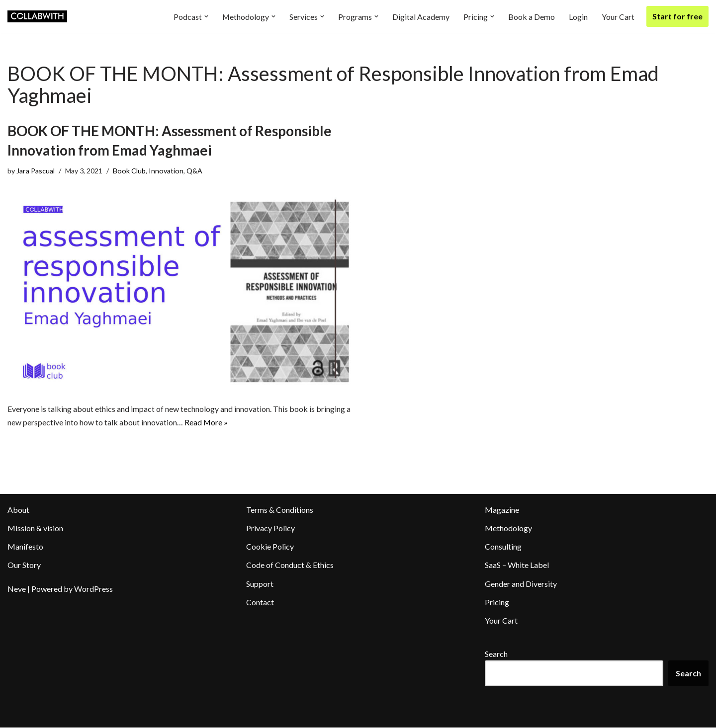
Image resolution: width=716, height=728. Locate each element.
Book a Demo (532, 17)
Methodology (508, 528)
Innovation (167, 171)
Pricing (497, 603)
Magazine (502, 510)
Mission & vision (35, 528)
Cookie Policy (270, 547)
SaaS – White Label (517, 566)
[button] (206, 16)
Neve (17, 589)
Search (496, 655)
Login (578, 17)
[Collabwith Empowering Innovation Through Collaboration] (37, 16)
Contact (260, 603)
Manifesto (25, 547)
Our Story (24, 566)
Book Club (130, 171)
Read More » (206, 423)
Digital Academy (421, 17)
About (18, 510)
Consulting (503, 547)
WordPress (93, 589)
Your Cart (618, 17)
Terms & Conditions (280, 510)
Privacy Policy (270, 528)
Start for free (677, 16)
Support (260, 584)
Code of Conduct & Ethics (290, 566)
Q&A (195, 171)
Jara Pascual (36, 171)
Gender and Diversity (521, 584)
